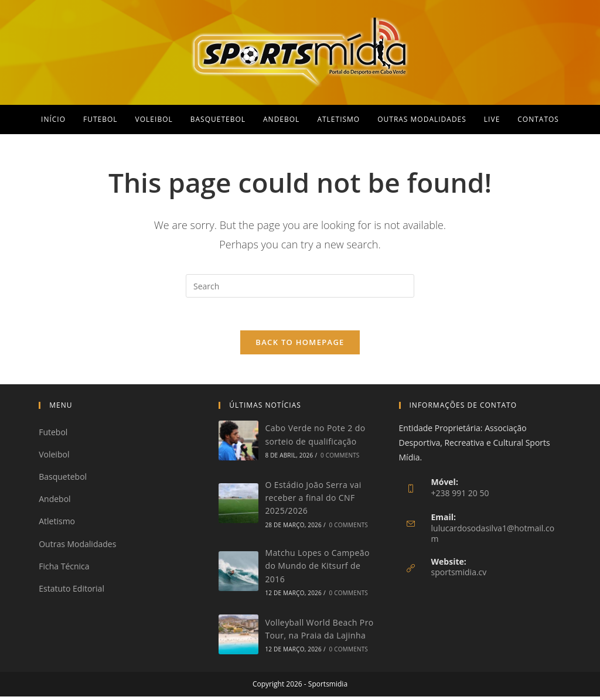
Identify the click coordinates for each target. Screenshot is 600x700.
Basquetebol (63, 480)
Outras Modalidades (77, 547)
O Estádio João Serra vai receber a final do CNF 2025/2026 (313, 501)
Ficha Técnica (64, 569)
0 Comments (340, 459)
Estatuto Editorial (71, 591)
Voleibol (54, 457)
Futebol (53, 435)
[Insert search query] (300, 286)
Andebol (54, 502)
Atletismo (57, 525)
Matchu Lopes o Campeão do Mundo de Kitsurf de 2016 (317, 569)
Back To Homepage (300, 345)
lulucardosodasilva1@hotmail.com (493, 536)
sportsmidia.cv (459, 576)
